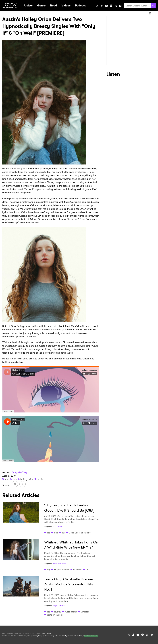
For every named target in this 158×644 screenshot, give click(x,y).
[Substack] (116, 6)
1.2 (87, 570)
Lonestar (85, 612)
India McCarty (59, 564)
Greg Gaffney (20, 472)
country (57, 612)
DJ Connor (58, 527)
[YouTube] (106, 6)
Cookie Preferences (91, 636)
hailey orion (27, 479)
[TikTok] (102, 6)
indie (56, 533)
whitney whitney (62, 570)
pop (15, 479)
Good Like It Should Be (80, 533)
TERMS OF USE (46, 634)
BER (63, 533)
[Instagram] (97, 6)
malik (40, 479)
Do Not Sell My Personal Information (69, 636)
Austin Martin (71, 612)
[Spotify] (111, 6)
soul (7, 479)
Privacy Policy (37, 636)
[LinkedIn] (120, 6)
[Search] (153, 6)
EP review (77, 570)
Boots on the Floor (55, 615)
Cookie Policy (49, 636)
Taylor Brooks (59, 606)
